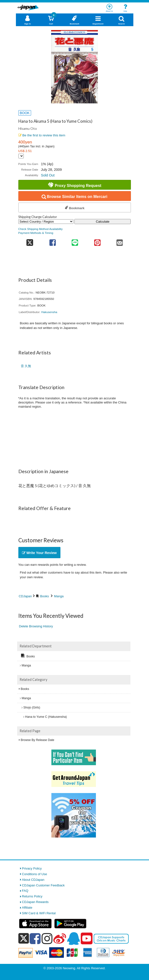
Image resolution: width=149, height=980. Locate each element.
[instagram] (47, 938)
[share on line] (75, 241)
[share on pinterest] (97, 241)
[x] (24, 939)
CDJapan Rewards (35, 902)
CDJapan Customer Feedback (43, 885)
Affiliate (27, 908)
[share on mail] (120, 241)
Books (45, 596)
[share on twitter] (30, 241)
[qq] (73, 938)
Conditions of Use (35, 874)
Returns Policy (32, 896)
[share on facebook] (52, 241)
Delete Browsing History (36, 626)
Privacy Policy (32, 868)
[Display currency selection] (21, 156)
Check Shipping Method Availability (41, 229)
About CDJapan (33, 880)
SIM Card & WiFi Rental (39, 913)
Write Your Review (39, 553)
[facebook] (35, 938)
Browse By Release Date (38, 740)
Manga (59, 596)
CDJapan (25, 596)
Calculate (103, 222)
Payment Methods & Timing (36, 233)
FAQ (25, 891)
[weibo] (60, 938)
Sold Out (48, 175)
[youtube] (87, 939)
